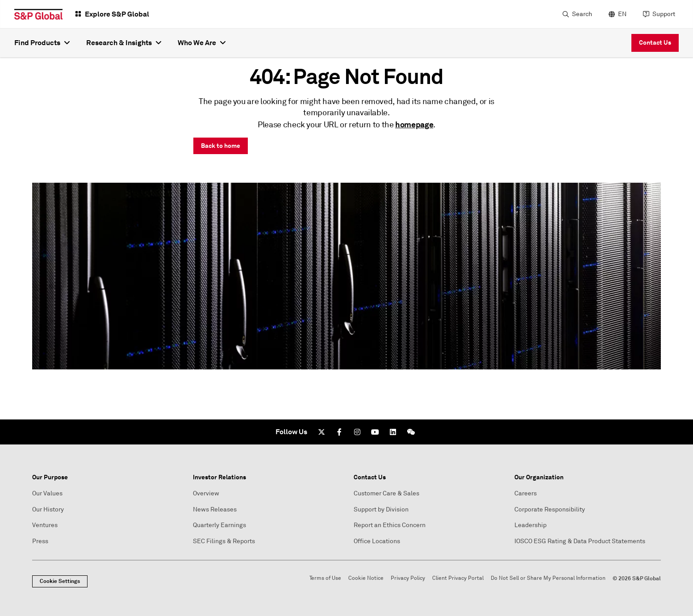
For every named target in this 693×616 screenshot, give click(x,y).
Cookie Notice (366, 578)
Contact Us (655, 42)
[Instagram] (357, 432)
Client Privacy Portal (458, 578)
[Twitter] (321, 432)
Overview (206, 493)
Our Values (47, 493)
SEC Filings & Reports (224, 541)
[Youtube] (375, 432)
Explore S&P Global (117, 14)
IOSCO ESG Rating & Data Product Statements (580, 541)
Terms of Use (325, 578)
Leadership (530, 525)
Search (582, 14)
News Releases (215, 509)
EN (622, 14)
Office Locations (377, 541)
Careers (526, 493)
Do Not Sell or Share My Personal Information (548, 578)
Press (40, 541)
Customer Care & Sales (386, 493)
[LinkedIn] (393, 432)
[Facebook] (339, 432)
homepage (414, 124)
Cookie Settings (60, 581)
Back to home (221, 146)
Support (664, 14)
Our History (48, 509)
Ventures (45, 525)
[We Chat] (411, 432)
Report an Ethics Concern (390, 525)
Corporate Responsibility (550, 509)
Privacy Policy (408, 578)
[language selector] (616, 14)
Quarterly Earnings (219, 525)
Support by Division (381, 509)
